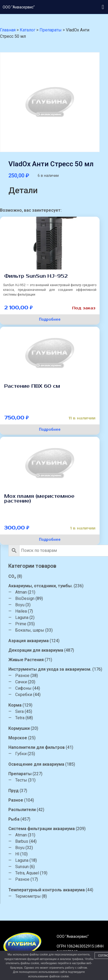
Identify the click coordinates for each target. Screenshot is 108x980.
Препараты (52, 774)
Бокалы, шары (62, 630)
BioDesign (57, 598)
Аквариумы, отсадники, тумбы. (73, 586)
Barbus (54, 841)
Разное (55, 676)
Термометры (60, 896)
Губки (53, 754)
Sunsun (54, 867)
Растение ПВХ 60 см (32, 386)
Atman (53, 592)
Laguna (54, 617)
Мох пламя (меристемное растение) (39, 499)
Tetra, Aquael (60, 873)
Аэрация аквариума (61, 641)
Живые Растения (58, 660)
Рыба (46, 819)
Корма (47, 705)
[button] (103, 7)
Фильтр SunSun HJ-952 (36, 276)
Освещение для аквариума (69, 764)
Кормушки (51, 728)
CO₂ (45, 576)
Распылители (55, 810)
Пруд (46, 791)
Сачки (53, 682)
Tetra (52, 718)
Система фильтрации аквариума (74, 829)
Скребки (56, 695)
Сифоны (56, 688)
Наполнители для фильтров (69, 747)
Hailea (53, 611)
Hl (50, 854)
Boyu (52, 605)
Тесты (54, 780)
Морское (50, 738)
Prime (53, 624)
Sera (52, 711)
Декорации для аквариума (68, 650)
